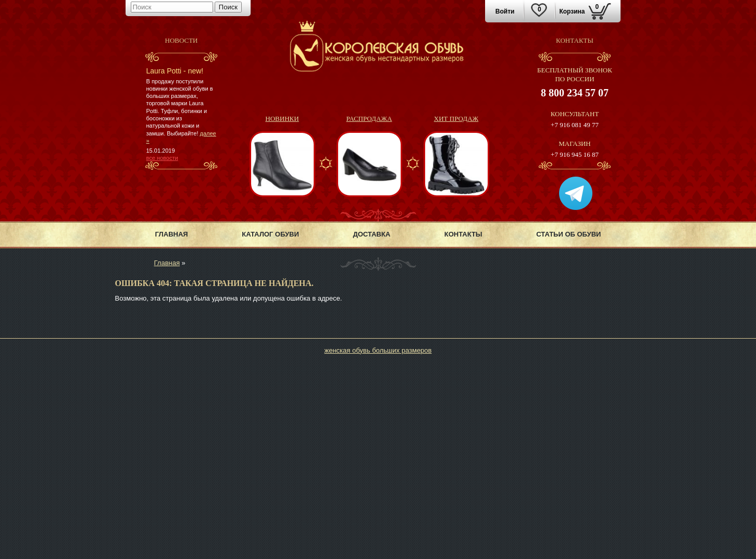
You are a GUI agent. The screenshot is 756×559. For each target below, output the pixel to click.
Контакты (463, 234)
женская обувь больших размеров (378, 350)
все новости (162, 158)
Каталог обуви (270, 234)
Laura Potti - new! (175, 71)
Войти (505, 11)
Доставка (371, 234)
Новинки (282, 119)
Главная (172, 234)
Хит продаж (456, 119)
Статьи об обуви (568, 234)
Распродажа (369, 119)
